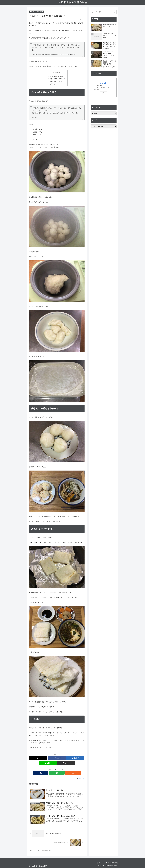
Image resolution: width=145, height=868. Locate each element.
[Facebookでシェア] (57, 758)
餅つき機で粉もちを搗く (57, 76)
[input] (104, 12)
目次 (55, 73)
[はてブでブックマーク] (75, 758)
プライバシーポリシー (103, 862)
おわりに (52, 84)
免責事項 (114, 862)
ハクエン (104, 83)
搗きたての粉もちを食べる (57, 79)
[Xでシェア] (38, 758)
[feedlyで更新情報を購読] (57, 772)
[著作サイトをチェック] (53, 772)
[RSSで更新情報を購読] (61, 772)
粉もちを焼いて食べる (56, 81)
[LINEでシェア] (48, 763)
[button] (66, 763)
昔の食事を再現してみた (36, 12)
